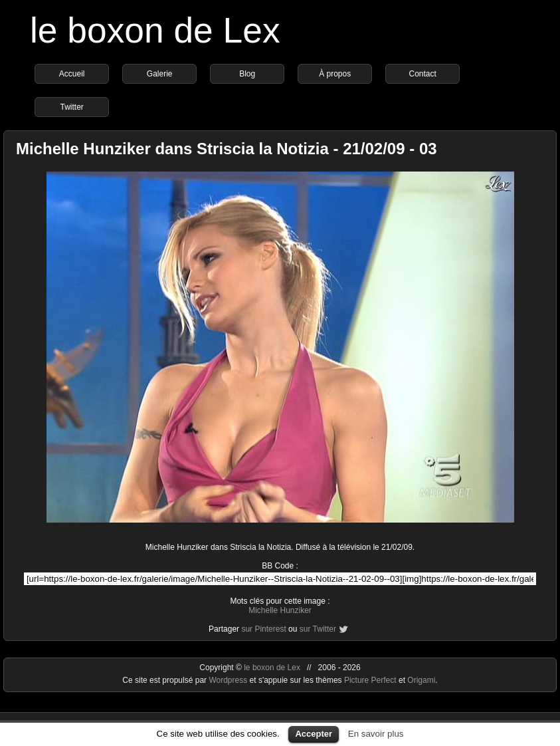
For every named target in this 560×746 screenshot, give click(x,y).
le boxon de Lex (155, 30)
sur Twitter (318, 629)
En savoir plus (376, 734)
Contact (422, 74)
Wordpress (229, 680)
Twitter (71, 107)
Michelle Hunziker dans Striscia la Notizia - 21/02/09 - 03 (227, 149)
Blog (247, 74)
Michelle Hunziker (280, 610)
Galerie (160, 74)
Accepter (314, 734)
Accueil (72, 74)
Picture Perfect (370, 680)
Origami (421, 680)
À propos (335, 74)
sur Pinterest (263, 629)
